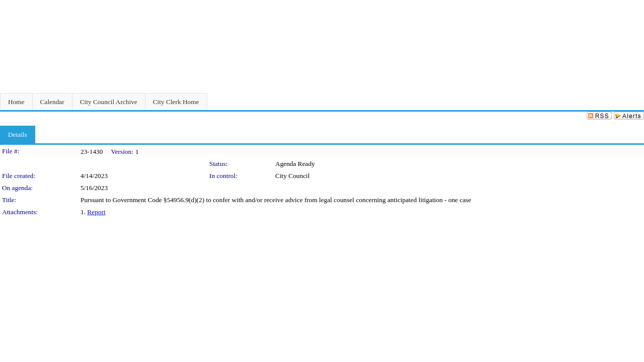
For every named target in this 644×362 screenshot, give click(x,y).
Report (96, 212)
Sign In (632, 6)
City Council (293, 176)
